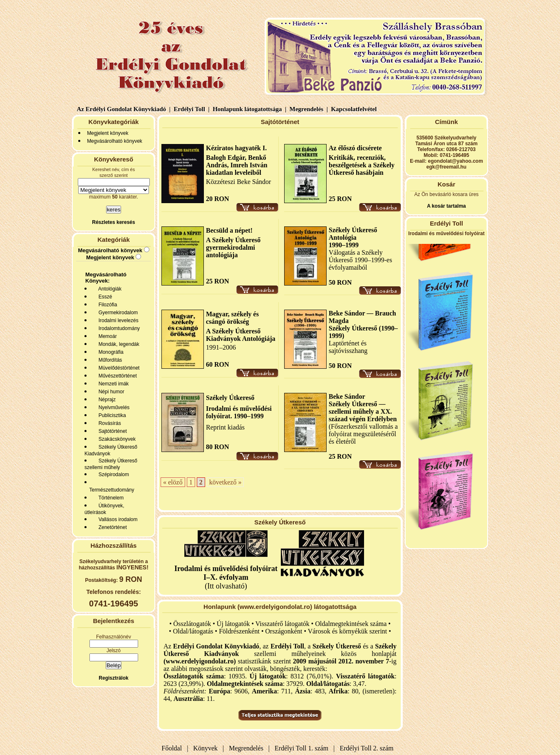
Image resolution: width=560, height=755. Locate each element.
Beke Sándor (347, 396)
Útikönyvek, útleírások (104, 509)
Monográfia (110, 352)
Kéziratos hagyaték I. (236, 148)
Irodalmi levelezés (117, 320)
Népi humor (110, 392)
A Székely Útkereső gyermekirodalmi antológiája (233, 247)
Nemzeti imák (112, 384)
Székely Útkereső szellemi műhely (111, 464)
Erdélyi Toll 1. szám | (303, 748)
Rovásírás (108, 423)
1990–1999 (344, 245)
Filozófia (106, 305)
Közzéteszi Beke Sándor (238, 182)
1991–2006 (221, 347)
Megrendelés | (308, 109)
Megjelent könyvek (108, 133)
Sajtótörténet (111, 431)
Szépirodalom (112, 474)
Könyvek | (207, 748)
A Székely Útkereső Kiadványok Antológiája (241, 335)
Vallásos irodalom (117, 519)
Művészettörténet (116, 376)
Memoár (106, 336)
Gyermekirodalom (117, 313)
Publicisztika (111, 415)
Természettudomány (110, 490)
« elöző (173, 482)
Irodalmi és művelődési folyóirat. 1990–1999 (239, 412)
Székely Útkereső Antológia (353, 234)
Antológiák (109, 289)
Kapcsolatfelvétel (355, 109)
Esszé (104, 297)
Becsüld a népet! (229, 230)
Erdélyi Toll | (191, 109)
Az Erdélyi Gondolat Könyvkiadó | (124, 109)
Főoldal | (175, 748)
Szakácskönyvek (116, 439)
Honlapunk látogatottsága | (249, 109)
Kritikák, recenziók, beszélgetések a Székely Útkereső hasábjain (362, 165)
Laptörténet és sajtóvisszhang (348, 347)
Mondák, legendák (118, 344)
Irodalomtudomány (118, 328)
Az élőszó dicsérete (355, 148)
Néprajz (106, 400)
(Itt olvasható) (226, 577)
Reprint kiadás (225, 427)
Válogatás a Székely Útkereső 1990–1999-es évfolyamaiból (360, 260)
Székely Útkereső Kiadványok (111, 450)
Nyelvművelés (113, 407)
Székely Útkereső (230, 398)
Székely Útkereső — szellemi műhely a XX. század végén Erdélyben (363, 411)
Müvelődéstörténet (118, 368)
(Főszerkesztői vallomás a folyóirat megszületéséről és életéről (363, 434)
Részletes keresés (113, 222)
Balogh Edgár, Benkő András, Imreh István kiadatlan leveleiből (237, 165)
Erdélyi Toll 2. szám (368, 748)
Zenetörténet (111, 527)
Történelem (110, 498)
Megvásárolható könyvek (115, 141)
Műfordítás (109, 360)
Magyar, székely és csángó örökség (232, 318)
